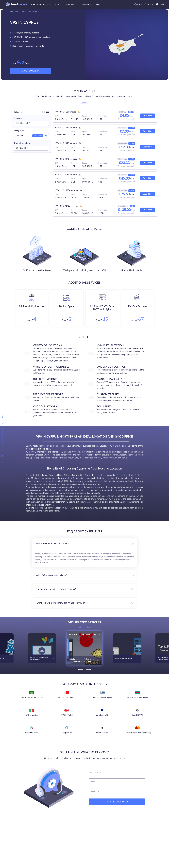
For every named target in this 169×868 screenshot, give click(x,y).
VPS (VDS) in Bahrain (67, 697)
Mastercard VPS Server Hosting (137, 733)
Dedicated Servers (41, 5)
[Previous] (81, 669)
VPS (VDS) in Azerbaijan (137, 697)
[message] (117, 791)
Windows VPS (102, 715)
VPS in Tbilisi (67, 715)
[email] (117, 782)
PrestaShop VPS (32, 733)
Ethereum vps (102, 733)
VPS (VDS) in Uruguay (102, 697)
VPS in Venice (32, 715)
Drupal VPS (67, 733)
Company (86, 5)
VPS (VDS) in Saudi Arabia (32, 697)
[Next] (88, 669)
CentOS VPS (137, 715)
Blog (98, 5)
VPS (58, 5)
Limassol (84, 103)
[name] (117, 772)
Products (71, 5)
